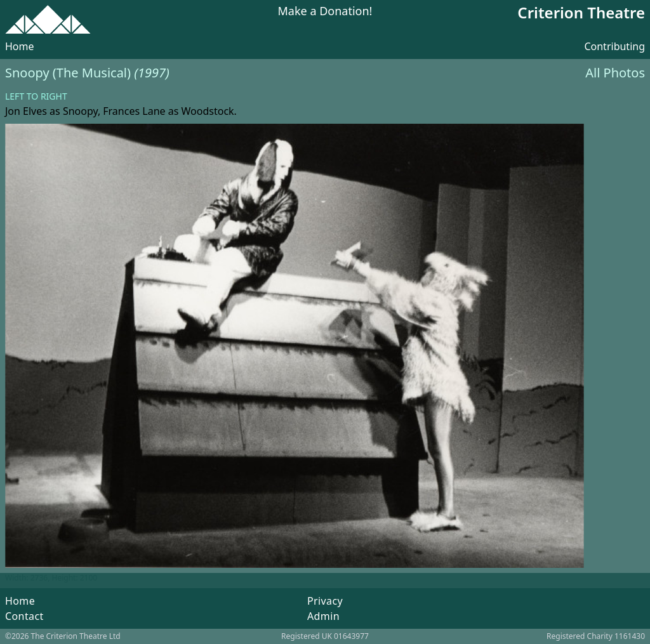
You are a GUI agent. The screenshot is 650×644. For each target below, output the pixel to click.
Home (20, 46)
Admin (323, 616)
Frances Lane (134, 111)
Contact (24, 616)
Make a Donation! (325, 12)
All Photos (615, 73)
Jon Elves (26, 111)
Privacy (325, 601)
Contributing (614, 46)
